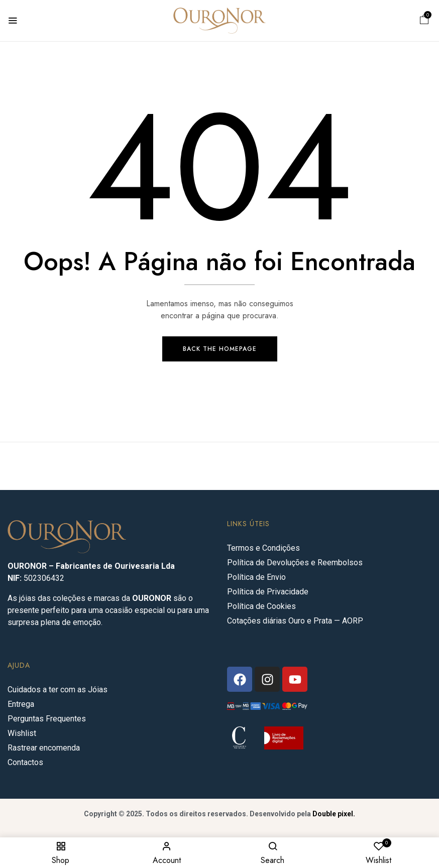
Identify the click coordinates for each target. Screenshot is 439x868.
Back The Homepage (220, 349)
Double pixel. (334, 814)
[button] (424, 21)
